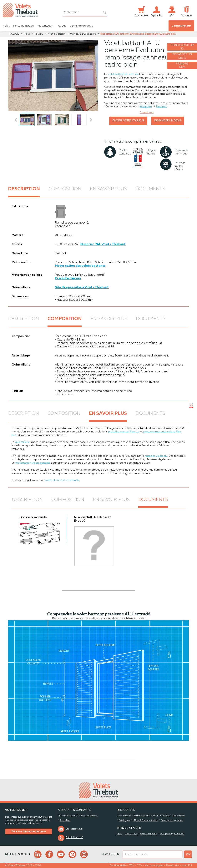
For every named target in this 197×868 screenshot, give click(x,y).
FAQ (155, 816)
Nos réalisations (89, 816)
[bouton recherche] (103, 12)
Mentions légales (154, 866)
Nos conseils (179, 816)
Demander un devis (168, 121)
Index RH (187, 866)
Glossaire (165, 816)
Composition (65, 189)
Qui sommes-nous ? (68, 816)
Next (92, 120)
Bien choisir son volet (172, 820)
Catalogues (124, 820)
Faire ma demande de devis (29, 831)
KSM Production (149, 834)
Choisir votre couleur (128, 121)
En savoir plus (108, 189)
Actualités (65, 820)
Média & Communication (145, 820)
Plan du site (172, 866)
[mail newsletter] (152, 854)
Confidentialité (118, 866)
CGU (132, 866)
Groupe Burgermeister (172, 834)
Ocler (120, 834)
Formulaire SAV (142, 816)
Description (24, 189)
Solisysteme (131, 834)
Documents (150, 189)
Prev (16, 120)
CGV (139, 866)
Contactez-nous (74, 829)
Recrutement (124, 816)
